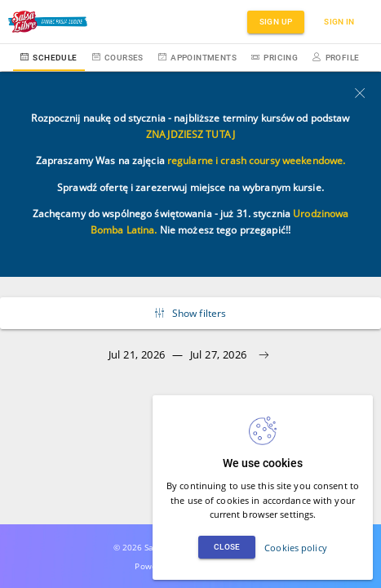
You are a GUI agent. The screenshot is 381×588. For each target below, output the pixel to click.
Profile (336, 58)
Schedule (49, 58)
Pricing (275, 58)
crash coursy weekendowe (281, 160)
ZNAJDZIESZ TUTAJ (190, 134)
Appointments (197, 58)
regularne (190, 160)
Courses (118, 58)
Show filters (191, 313)
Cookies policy (296, 548)
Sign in (339, 22)
